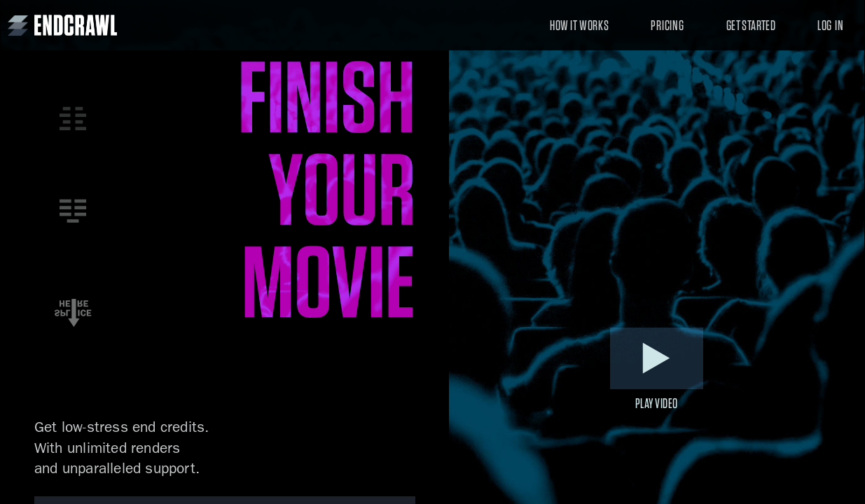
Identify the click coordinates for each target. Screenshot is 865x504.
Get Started (751, 25)
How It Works (579, 25)
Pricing (667, 25)
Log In (830, 25)
